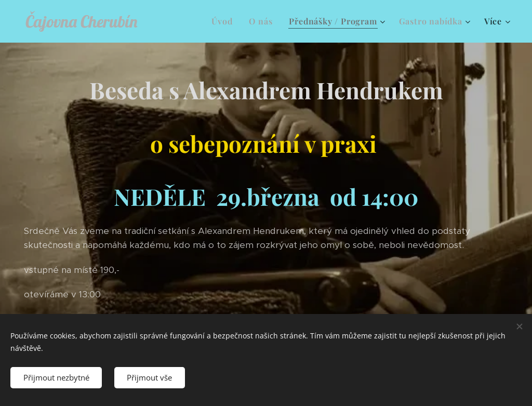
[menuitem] (225, 21)
